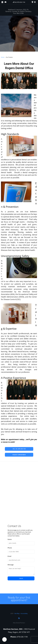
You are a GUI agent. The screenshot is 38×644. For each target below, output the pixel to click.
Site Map (17, 613)
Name (21, 542)
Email (21, 559)
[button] (19, 2)
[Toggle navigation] (35, 2)
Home (3, 57)
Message (21, 569)
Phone (21, 550)
